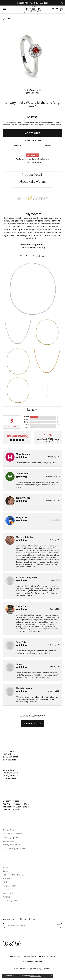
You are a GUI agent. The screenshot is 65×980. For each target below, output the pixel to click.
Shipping (17, 145)
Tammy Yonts (23, 498)
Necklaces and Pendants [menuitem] (13, 875)
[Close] (62, 3)
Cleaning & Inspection (12, 834)
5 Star (26, 417)
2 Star (26, 425)
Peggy (19, 664)
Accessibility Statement (32, 961)
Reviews (33, 410)
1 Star (26, 427)
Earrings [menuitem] (6, 882)
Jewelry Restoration (11, 845)
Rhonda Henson (24, 688)
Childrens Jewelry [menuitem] (10, 900)
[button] (53, 9)
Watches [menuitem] (6, 897)
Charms (7, 19)
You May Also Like (32, 256)
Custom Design (9, 830)
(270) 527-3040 (33, 93)
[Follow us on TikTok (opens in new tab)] (12, 943)
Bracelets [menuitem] (7, 878)
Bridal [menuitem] (5, 867)
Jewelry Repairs (9, 841)
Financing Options (11, 837)
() (58, 417)
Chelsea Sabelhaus (26, 537)
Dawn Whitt (22, 606)
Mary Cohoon (23, 454)
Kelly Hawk (22, 517)
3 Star (26, 422)
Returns (48, 145)
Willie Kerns (22, 474)
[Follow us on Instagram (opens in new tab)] (18, 943)
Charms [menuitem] (6, 889)
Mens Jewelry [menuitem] (8, 893)
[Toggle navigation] (4, 9)
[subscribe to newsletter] (59, 925)
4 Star (26, 419)
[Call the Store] (9, 760)
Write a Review (32, 723)
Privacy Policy (30, 956)
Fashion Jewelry (38, 247)
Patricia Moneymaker (27, 577)
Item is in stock (32, 155)
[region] (32, 57)
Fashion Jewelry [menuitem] (10, 886)
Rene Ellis (21, 642)
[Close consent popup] (51, 976)
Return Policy (16, 956)
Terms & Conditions (47, 956)
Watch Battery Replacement (15, 848)
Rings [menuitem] (5, 871)
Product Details (33, 175)
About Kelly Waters (32, 182)
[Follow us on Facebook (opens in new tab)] (5, 943)
